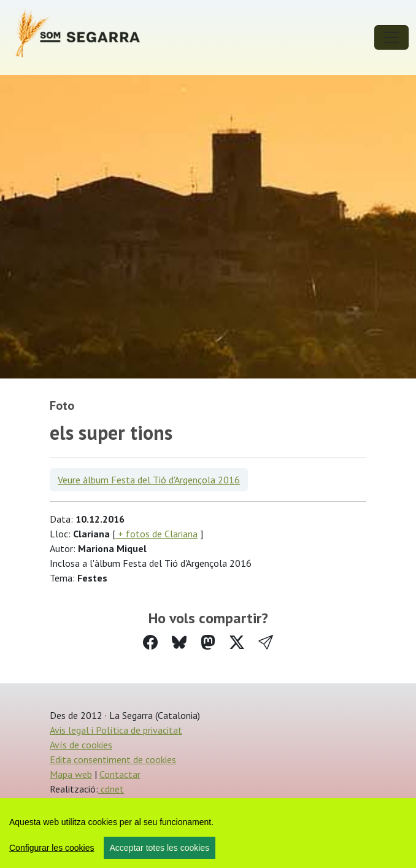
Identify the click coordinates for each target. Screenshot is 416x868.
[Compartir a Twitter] (237, 643)
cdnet (111, 789)
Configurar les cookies (52, 848)
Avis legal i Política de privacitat (116, 730)
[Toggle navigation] (391, 37)
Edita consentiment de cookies (113, 759)
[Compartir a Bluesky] (179, 643)
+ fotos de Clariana (156, 534)
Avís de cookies (81, 745)
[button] (266, 643)
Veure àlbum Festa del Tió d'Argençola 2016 (149, 480)
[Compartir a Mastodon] (208, 643)
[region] (208, 833)
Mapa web (71, 774)
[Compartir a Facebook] (150, 643)
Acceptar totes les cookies (160, 848)
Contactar (120, 774)
